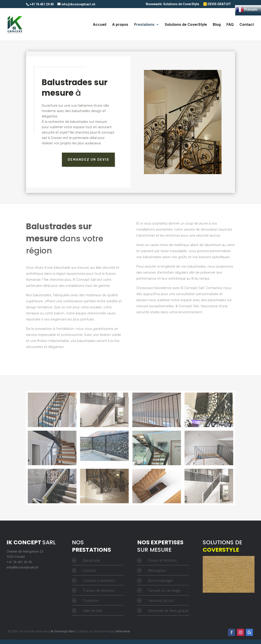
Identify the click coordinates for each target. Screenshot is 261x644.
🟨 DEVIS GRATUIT (217, 4)
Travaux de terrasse (99, 590)
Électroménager (160, 581)
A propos (120, 25)
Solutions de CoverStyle (186, 25)
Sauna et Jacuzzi (161, 601)
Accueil (100, 25)
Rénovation (157, 571)
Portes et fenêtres (162, 560)
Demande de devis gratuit (168, 611)
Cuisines (89, 571)
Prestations (144, 25)
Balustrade (91, 560)
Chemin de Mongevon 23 (25, 551)
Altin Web (123, 631)
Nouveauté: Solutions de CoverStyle (172, 4)
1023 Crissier (16, 556)
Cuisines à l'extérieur (99, 581)
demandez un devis (88, 160)
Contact (247, 25)
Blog (217, 25)
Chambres (91, 601)
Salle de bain (92, 611)
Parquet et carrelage (164, 590)
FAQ (230, 25)
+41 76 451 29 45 (19, 562)
